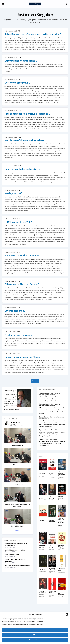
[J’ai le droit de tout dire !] (43, 538)
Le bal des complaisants (52, 521)
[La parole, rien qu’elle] (43, 490)
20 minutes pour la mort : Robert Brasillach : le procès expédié (61, 522)
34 (20, 111)
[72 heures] (62, 490)
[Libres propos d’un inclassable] (62, 584)
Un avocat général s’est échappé (42, 593)
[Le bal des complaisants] (52, 511)
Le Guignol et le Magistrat (52, 569)
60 (20, 79)
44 (20, 166)
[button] (67, 614)
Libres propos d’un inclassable (61, 593)
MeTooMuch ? (43, 473)
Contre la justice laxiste (43, 521)
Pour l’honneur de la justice (62, 546)
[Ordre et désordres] (52, 490)
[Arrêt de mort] (43, 561)
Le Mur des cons (51, 474)
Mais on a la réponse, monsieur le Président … (15, 560)
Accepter (35, 630)
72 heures (60, 497)
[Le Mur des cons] (52, 464)
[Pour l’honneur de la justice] (62, 538)
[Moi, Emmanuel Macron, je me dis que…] (62, 464)
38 (20, 57)
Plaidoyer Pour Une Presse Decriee (52, 593)
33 (20, 137)
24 (19, 308)
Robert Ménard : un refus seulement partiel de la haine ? (16, 544)
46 (19, 219)
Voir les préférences (35, 640)
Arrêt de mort (43, 569)
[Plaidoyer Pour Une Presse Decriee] (52, 584)
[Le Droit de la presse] (62, 561)
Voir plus (35, 381)
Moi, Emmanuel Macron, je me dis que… (61, 474)
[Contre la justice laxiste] (43, 511)
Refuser (35, 635)
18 (19, 252)
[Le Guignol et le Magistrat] (52, 561)
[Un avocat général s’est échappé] (43, 584)
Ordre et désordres (51, 497)
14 (19, 332)
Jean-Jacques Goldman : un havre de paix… (18, 566)
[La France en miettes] (52, 538)
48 (19, 281)
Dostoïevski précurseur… (12, 555)
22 (19, 190)
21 (19, 354)
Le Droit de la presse (61, 569)
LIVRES (41, 456)
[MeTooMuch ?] (43, 464)
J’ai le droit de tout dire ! (43, 546)
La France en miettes (52, 547)
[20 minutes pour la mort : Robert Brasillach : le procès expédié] (62, 511)
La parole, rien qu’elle (43, 497)
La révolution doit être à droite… (15, 550)
